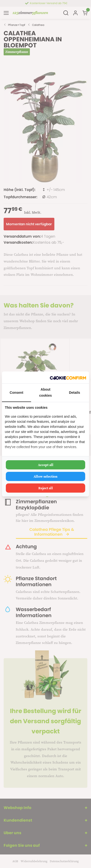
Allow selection (45, 476)
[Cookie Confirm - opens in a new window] (68, 377)
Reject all (46, 488)
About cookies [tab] (45, 392)
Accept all (46, 465)
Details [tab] (74, 393)
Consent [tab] (17, 393)
